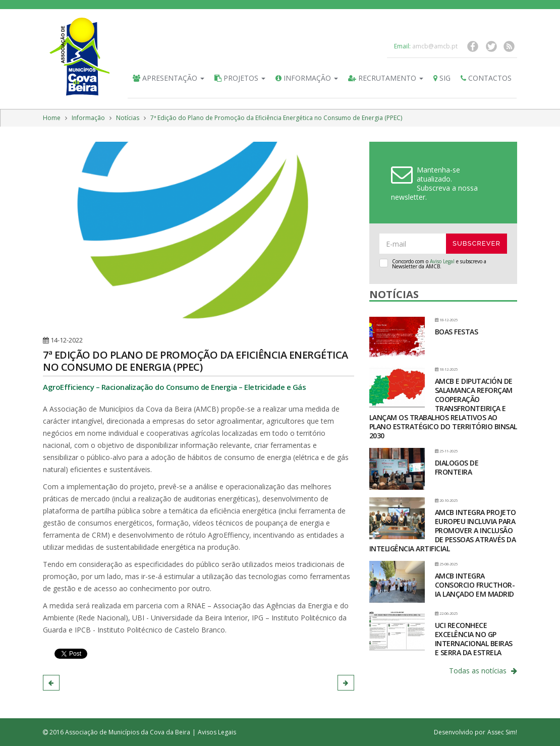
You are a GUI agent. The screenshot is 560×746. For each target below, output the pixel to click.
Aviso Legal (442, 261)
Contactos (486, 78)
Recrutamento (386, 78)
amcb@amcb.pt (435, 46)
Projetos (240, 78)
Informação (307, 78)
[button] (51, 683)
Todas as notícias (483, 671)
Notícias (128, 118)
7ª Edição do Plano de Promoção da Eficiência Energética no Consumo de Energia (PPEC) (276, 118)
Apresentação (169, 78)
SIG (442, 78)
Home (52, 118)
